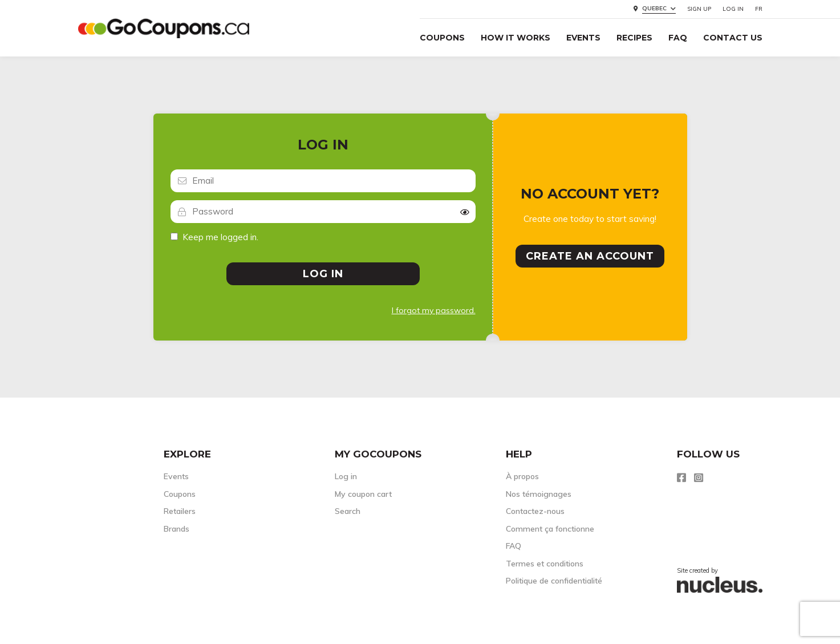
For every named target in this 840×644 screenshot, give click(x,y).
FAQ (678, 38)
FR (759, 9)
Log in (733, 9)
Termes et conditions (545, 564)
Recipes (634, 38)
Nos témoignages (539, 494)
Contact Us (733, 38)
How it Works (516, 38)
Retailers (180, 511)
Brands (176, 529)
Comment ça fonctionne (550, 529)
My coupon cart (363, 494)
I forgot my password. (434, 310)
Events (583, 38)
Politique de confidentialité (554, 581)
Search (348, 511)
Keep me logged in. (220, 237)
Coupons (442, 38)
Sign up (699, 9)
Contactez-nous (535, 511)
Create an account (590, 256)
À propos (522, 476)
